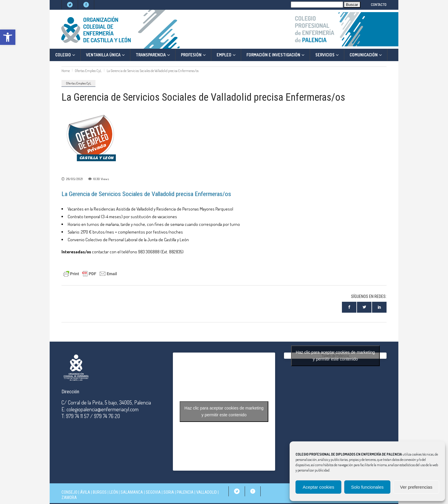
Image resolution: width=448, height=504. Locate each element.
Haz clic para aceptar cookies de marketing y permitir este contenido (224, 411)
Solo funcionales (367, 487)
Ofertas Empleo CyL (88, 71)
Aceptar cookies (318, 487)
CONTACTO (379, 5)
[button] (8, 37)
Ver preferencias (416, 487)
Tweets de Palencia (335, 356)
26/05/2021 (74, 179)
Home (66, 71)
